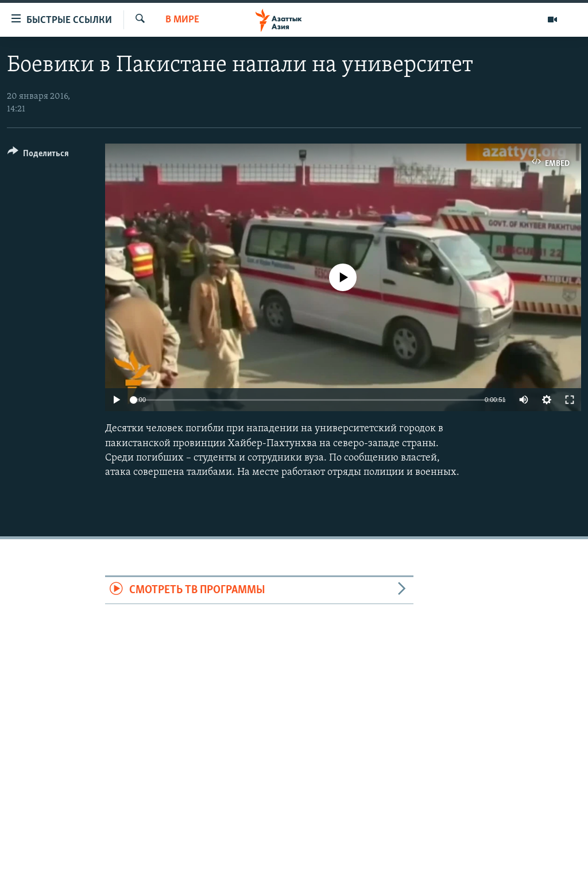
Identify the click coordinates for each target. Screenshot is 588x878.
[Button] (38, 155)
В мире (182, 20)
